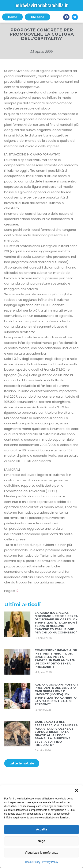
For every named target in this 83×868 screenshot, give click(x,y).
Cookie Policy (33, 862)
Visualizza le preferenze (42, 853)
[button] (77, 790)
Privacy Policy (50, 862)
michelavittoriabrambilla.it (42, 6)
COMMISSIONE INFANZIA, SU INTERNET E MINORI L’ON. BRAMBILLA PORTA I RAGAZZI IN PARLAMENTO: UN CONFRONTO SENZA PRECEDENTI (56, 658)
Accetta (42, 829)
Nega (41, 841)
